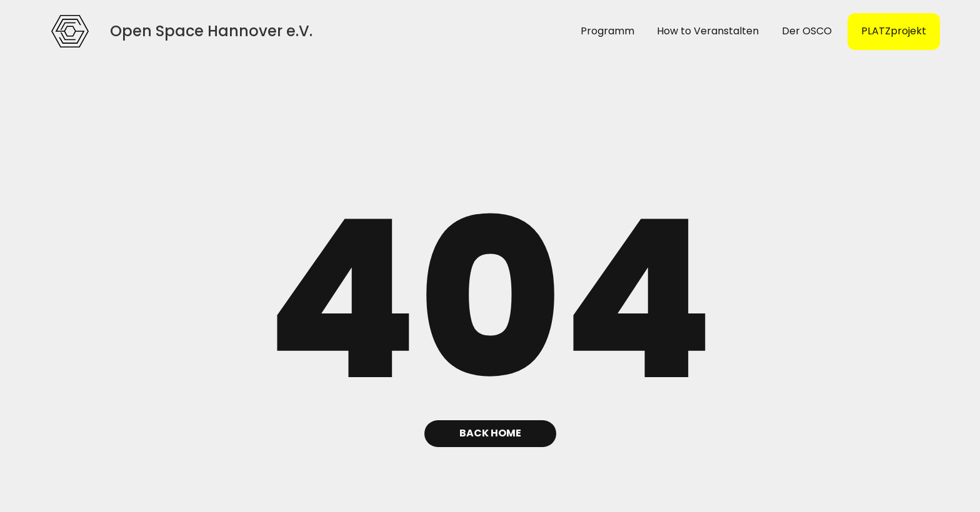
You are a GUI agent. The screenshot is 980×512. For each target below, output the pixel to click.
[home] (70, 31)
